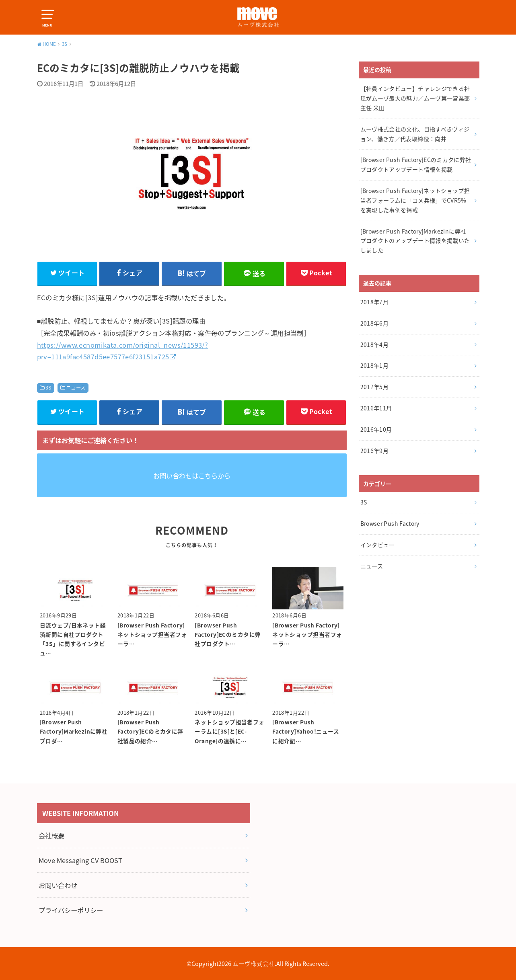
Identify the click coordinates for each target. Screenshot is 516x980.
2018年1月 (374, 365)
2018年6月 (374, 323)
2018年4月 (374, 344)
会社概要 (51, 835)
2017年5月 (374, 387)
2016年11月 (376, 408)
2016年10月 (376, 429)
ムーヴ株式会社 (254, 964)
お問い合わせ (58, 885)
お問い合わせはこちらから (192, 476)
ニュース (76, 387)
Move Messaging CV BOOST (80, 860)
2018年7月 (374, 302)
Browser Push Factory (390, 523)
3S (48, 387)
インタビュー (378, 545)
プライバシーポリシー (71, 910)
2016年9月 (374, 451)
